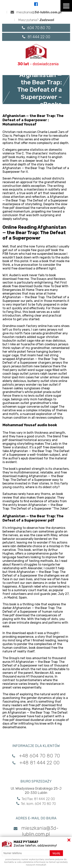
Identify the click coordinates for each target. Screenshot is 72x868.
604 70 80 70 (36, 28)
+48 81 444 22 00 (36, 763)
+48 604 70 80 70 (36, 756)
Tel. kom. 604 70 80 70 (36, 804)
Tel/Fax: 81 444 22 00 (36, 799)
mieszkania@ (36, 12)
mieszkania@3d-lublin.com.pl (36, 831)
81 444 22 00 (36, 37)
